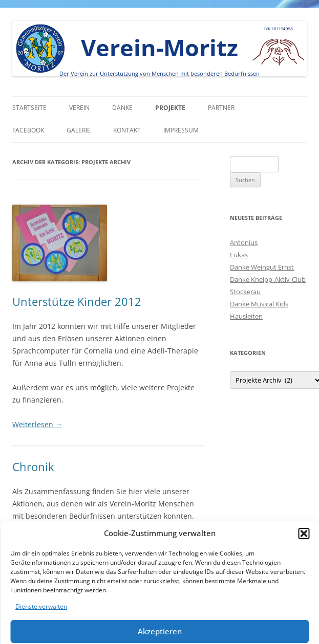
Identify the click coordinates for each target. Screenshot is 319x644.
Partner (221, 108)
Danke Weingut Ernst (262, 267)
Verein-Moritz (159, 47)
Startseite (29, 108)
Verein (79, 108)
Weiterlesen (37, 424)
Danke (122, 108)
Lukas (239, 255)
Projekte (170, 108)
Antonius (244, 242)
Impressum (181, 130)
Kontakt (127, 130)
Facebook (28, 130)
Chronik (33, 467)
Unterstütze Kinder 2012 (77, 301)
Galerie (79, 130)
